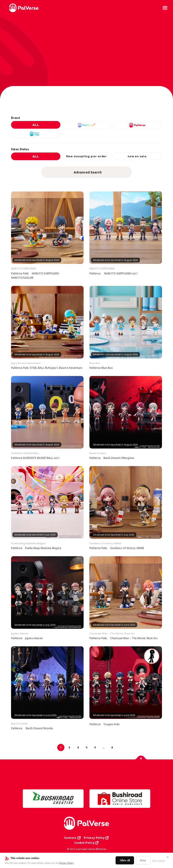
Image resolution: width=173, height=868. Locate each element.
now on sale (137, 156)
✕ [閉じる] (168, 857)
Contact (70, 838)
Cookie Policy (84, 843)
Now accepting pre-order (86, 156)
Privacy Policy (66, 863)
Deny (143, 860)
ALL (36, 125)
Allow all (125, 860)
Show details (158, 860)
